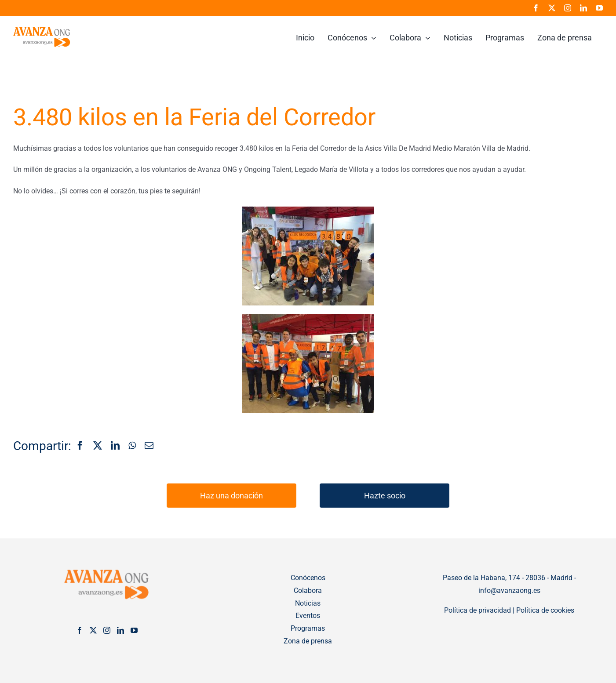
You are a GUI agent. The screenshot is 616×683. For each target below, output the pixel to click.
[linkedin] (583, 8)
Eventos (308, 616)
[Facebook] (80, 446)
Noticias (308, 603)
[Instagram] (107, 630)
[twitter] (552, 8)
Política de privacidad (477, 610)
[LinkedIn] (115, 446)
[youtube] (599, 8)
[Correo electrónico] (149, 446)
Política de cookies (545, 610)
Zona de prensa (308, 641)
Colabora (308, 590)
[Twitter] (93, 630)
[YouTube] (134, 630)
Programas (308, 628)
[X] (98, 446)
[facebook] (536, 8)
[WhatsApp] (132, 446)
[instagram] (568, 8)
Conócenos (308, 578)
